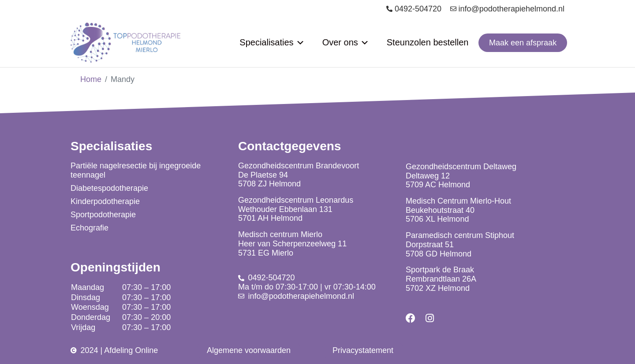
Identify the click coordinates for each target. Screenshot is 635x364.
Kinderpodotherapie (105, 201)
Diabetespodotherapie (109, 188)
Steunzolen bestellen (428, 42)
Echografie (90, 228)
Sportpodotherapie (103, 215)
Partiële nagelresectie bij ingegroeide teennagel (136, 170)
